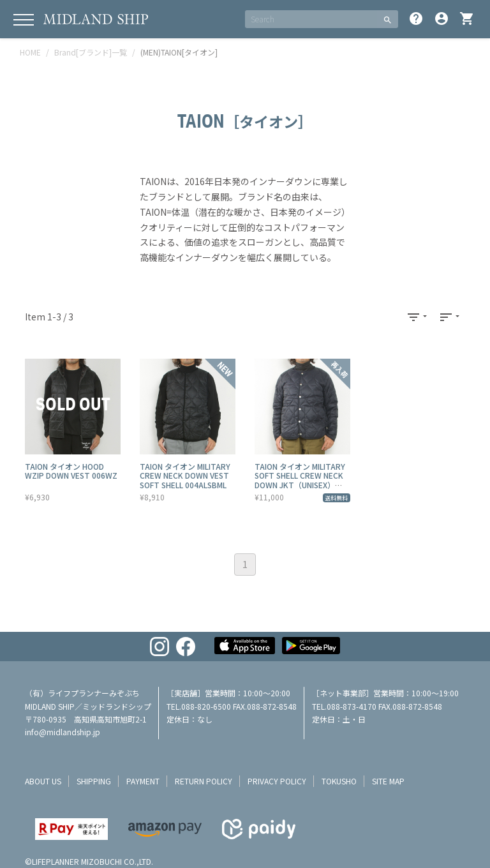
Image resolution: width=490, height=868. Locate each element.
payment (143, 781)
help (416, 19)
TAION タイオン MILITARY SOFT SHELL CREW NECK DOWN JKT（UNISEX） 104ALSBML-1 (300, 480)
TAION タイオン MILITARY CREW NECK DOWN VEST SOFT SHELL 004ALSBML (185, 475)
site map (388, 781)
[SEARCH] (311, 19)
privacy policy (277, 781)
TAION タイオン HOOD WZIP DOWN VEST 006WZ (71, 471)
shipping (94, 781)
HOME (30, 52)
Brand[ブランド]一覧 (91, 52)
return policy (204, 781)
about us (43, 781)
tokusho (339, 781)
